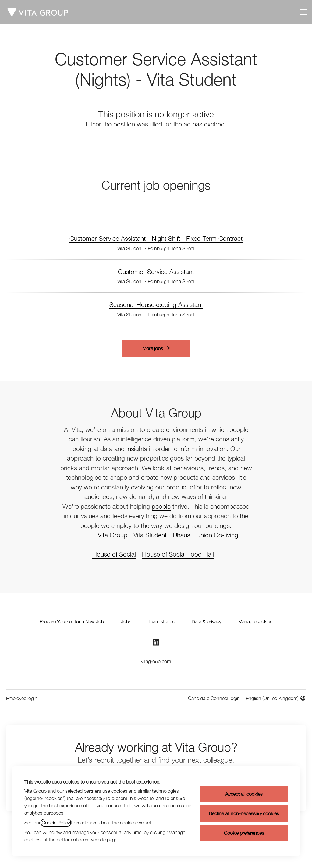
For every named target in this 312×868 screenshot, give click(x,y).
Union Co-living (217, 535)
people (161, 506)
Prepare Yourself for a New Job (72, 621)
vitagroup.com (156, 661)
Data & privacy (206, 621)
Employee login (22, 698)
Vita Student (150, 535)
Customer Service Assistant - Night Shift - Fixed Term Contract (156, 239)
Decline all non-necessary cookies (244, 813)
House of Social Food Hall (178, 554)
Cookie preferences (244, 833)
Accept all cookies (244, 794)
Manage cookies (255, 621)
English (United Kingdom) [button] (276, 699)
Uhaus (181, 535)
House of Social (114, 554)
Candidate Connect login (214, 698)
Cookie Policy (56, 823)
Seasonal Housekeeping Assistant (156, 305)
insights (137, 449)
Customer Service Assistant (156, 272)
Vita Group (113, 535)
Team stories (161, 621)
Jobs (126, 621)
